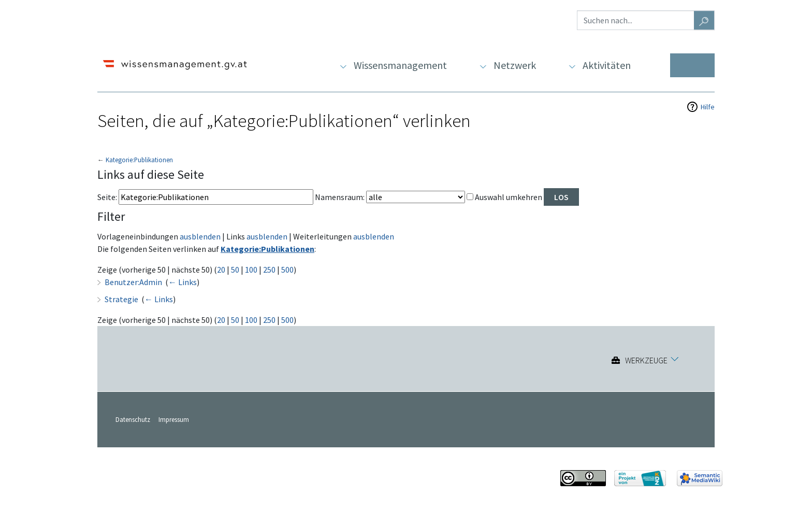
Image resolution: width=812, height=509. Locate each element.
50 (235, 270)
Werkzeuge (646, 360)
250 (269, 270)
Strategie (121, 299)
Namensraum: (340, 197)
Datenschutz (133, 419)
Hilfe (708, 107)
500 (287, 270)
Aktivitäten (607, 65)
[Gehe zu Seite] (704, 20)
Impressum (174, 419)
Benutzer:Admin (133, 282)
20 (221, 270)
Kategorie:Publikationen (139, 160)
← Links (183, 282)
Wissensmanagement (400, 65)
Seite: (107, 197)
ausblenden (200, 236)
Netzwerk (515, 65)
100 (251, 270)
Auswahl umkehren (509, 197)
